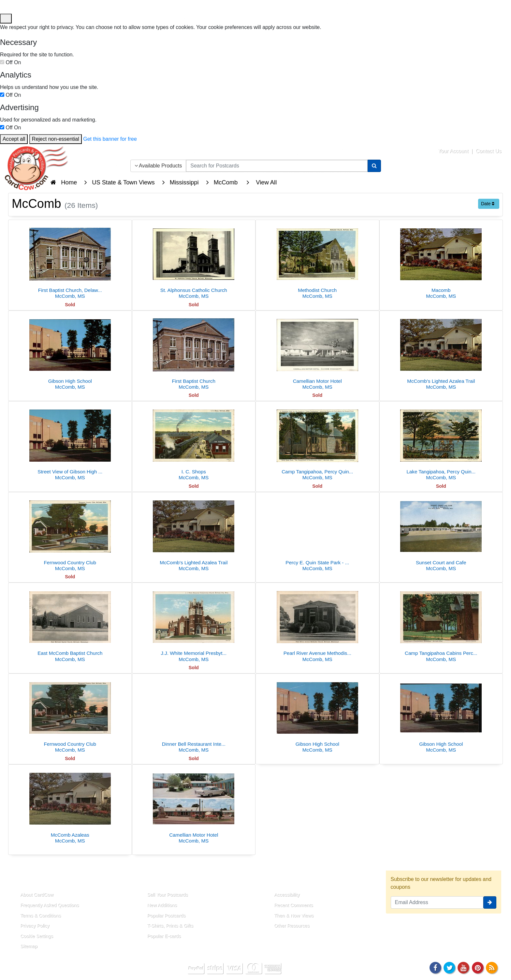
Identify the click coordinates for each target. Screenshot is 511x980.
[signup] (490, 902)
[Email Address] (437, 902)
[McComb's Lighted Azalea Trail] (441, 352)
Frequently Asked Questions (50, 905)
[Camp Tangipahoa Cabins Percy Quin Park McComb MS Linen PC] (441, 624)
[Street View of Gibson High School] (70, 443)
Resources (282, 880)
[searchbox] (277, 166)
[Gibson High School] (70, 352)
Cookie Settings (37, 936)
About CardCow (37, 895)
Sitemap (29, 946)
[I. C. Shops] (194, 443)
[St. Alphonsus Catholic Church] (194, 261)
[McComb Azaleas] (70, 806)
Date (488, 204)
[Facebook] (435, 967)
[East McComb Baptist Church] (70, 624)
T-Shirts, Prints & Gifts (170, 926)
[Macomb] (441, 261)
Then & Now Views (294, 915)
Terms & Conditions (41, 915)
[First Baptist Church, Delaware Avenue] (70, 261)
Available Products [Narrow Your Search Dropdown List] (158, 166)
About (21, 880)
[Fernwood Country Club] (70, 533)
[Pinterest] (478, 967)
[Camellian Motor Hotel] (317, 352)
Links (147, 880)
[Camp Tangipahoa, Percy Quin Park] (317, 443)
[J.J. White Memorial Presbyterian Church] (194, 624)
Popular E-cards (164, 936)
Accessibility (287, 895)
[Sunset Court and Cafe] (441, 533)
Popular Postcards (167, 915)
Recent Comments (293, 905)
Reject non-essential (56, 139)
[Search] (374, 166)
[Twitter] (449, 967)
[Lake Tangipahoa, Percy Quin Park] (441, 443)
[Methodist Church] (317, 261)
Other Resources (292, 926)
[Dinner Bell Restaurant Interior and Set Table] (194, 715)
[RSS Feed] (492, 967)
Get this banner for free (110, 139)
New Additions (162, 905)
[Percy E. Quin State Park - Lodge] (317, 533)
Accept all (14, 139)
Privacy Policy (35, 926)
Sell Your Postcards (168, 895)
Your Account (453, 151)
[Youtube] (464, 967)
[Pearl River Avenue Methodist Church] (317, 624)
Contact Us (488, 151)
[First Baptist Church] (194, 352)
